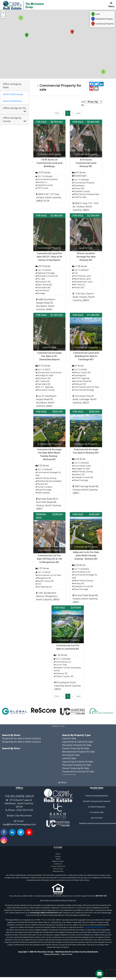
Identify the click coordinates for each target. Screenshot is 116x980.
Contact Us (58, 864)
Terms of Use (58, 869)
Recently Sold (58, 871)
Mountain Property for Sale (77, 745)
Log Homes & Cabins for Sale (78, 742)
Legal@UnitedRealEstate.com (95, 927)
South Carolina (12, 101)
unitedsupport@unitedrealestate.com (46, 913)
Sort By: (83, 103)
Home (58, 854)
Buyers (58, 856)
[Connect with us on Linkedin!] (12, 832)
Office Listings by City (14, 108)
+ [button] (3, 13)
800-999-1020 (101, 896)
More (62, 782)
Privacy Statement (58, 866)
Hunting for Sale (71, 755)
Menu (111, 5)
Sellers (58, 859)
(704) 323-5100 (25, 810)
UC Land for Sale (97, 812)
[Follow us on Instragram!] (4, 840)
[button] (15, 110)
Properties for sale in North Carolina (21, 742)
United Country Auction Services (97, 801)
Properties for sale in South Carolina (21, 738)
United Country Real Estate (97, 796)
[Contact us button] (99, 974)
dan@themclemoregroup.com (19, 824)
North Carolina (13, 94)
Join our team (97, 818)
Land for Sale (69, 738)
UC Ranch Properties (97, 807)
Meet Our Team (58, 861)
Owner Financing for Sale (76, 748)
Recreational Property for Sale (78, 752)
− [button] (3, 16)
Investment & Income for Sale (78, 772)
